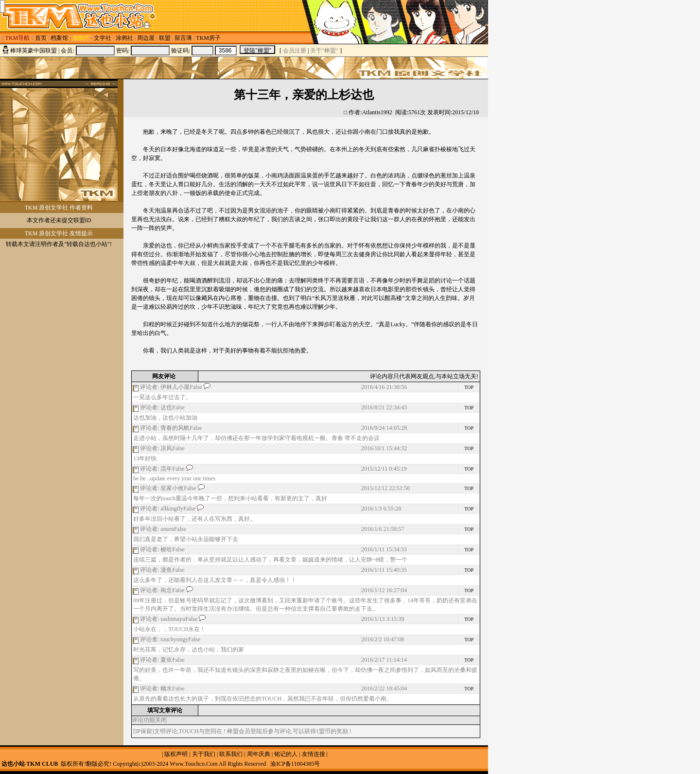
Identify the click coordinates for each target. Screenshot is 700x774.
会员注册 (295, 51)
